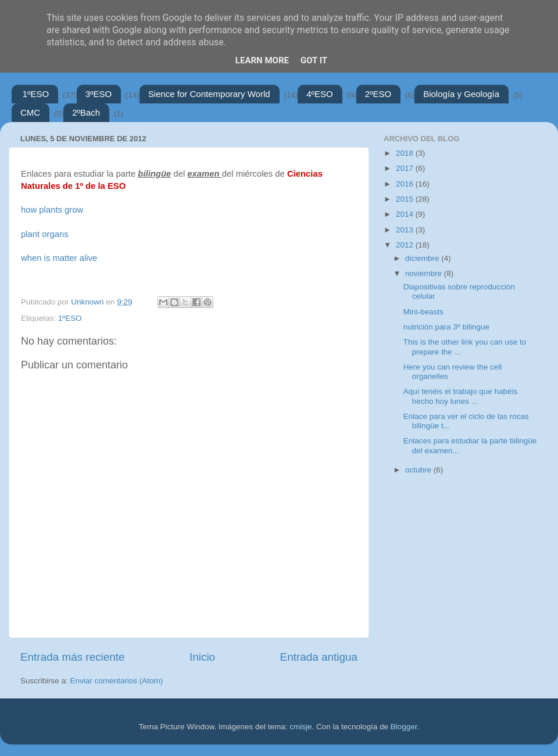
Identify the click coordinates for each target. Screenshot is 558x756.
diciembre (423, 258)
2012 (406, 245)
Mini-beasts (423, 312)
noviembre (425, 273)
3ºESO (99, 94)
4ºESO (320, 94)
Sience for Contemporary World (209, 94)
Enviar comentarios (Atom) (117, 681)
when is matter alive (59, 258)
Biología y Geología (461, 94)
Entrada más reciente (73, 657)
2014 (406, 214)
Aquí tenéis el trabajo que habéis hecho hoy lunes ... (461, 396)
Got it (314, 60)
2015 (406, 199)
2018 (406, 153)
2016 (406, 184)
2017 (406, 168)
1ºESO (36, 94)
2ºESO (378, 94)
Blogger (404, 727)
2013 (406, 230)
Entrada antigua (319, 657)
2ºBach (86, 112)
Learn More (262, 60)
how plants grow (52, 210)
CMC (30, 112)
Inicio (202, 657)
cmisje (301, 727)
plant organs (45, 234)
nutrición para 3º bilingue (446, 327)
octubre (419, 470)
